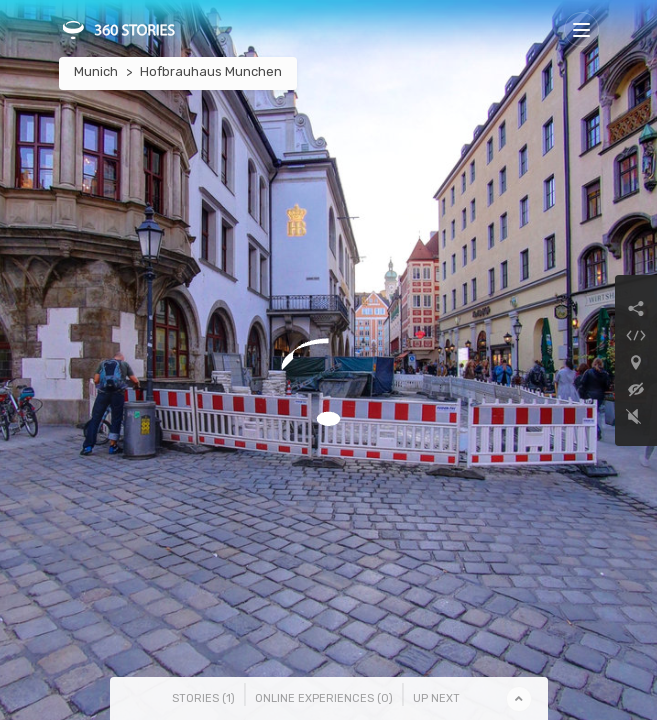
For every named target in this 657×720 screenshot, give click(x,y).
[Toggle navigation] (581, 29)
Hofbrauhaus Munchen (211, 71)
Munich (96, 71)
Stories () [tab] (203, 698)
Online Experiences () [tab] (324, 698)
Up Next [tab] (436, 698)
